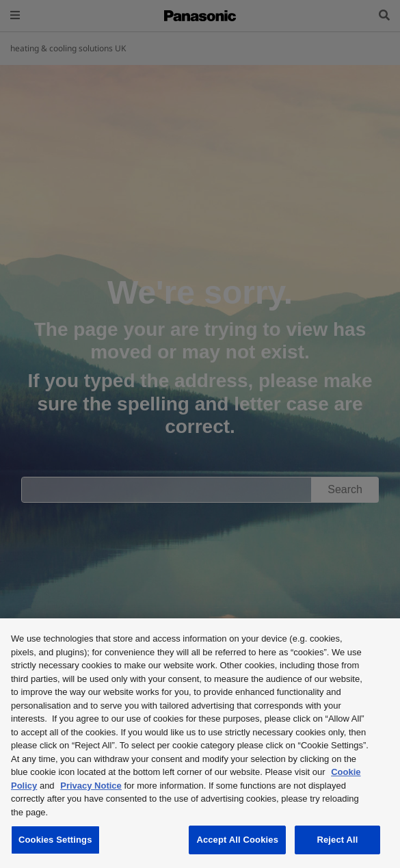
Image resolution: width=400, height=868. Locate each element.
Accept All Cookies (237, 840)
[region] (200, 743)
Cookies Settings (55, 840)
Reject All (337, 840)
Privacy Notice (91, 786)
